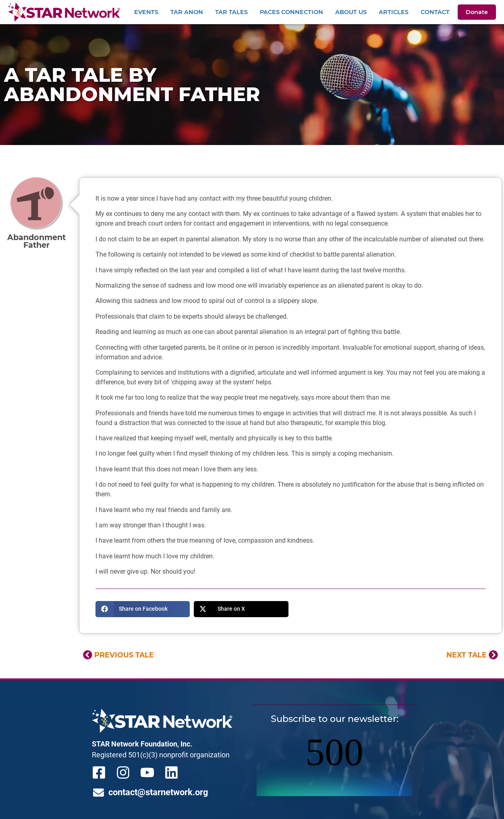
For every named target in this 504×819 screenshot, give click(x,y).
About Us (351, 12)
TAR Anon (187, 12)
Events (146, 12)
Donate (477, 12)
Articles (394, 12)
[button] (143, 609)
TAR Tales (231, 12)
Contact (435, 12)
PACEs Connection (291, 12)
